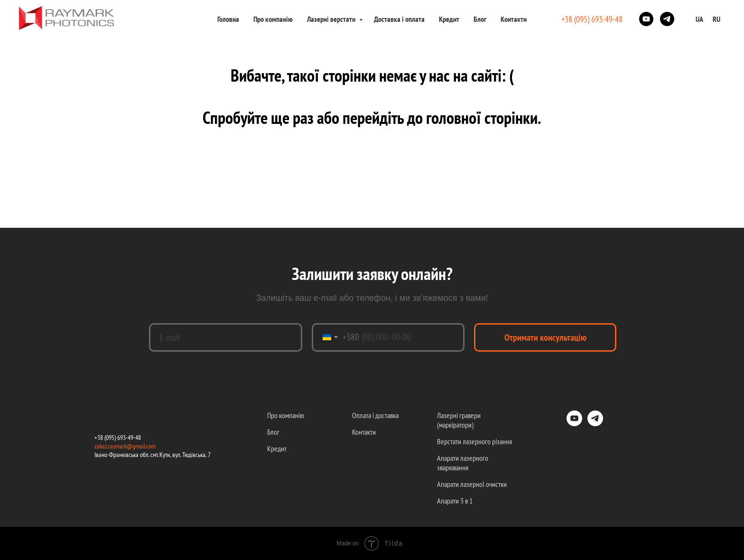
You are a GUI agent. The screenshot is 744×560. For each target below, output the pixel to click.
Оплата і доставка (375, 415)
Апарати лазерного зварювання (463, 463)
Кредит (449, 19)
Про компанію (273, 19)
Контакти (514, 19)
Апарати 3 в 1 (455, 501)
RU (716, 19)
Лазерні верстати (332, 19)
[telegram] (667, 19)
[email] (226, 337)
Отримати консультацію (545, 337)
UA (699, 19)
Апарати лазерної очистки (472, 484)
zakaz (101, 446)
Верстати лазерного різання (474, 441)
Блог (480, 19)
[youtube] (646, 19)
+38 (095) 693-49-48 (592, 19)
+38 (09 (103, 438)
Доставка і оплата (399, 19)
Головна (228, 19)
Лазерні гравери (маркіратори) (459, 420)
